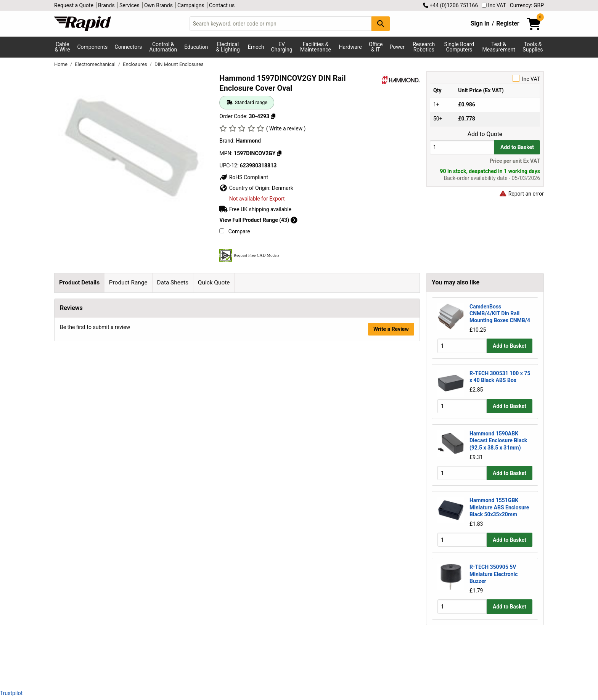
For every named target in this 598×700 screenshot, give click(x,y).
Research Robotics (424, 47)
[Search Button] (381, 23)
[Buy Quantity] (462, 147)
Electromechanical (96, 64)
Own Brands (158, 5)
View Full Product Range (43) (258, 220)
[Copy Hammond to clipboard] (279, 153)
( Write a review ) (286, 128)
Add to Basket (517, 147)
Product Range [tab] (128, 283)
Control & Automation (163, 47)
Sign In (480, 23)
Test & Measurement (499, 47)
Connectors (129, 47)
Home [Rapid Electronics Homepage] (61, 64)
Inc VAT (494, 5)
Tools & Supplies (533, 47)
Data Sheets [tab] (173, 283)
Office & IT (376, 47)
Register (508, 23)
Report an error (521, 194)
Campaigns (191, 5)
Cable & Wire (63, 47)
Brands (106, 5)
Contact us (222, 5)
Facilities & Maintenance (316, 47)
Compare (235, 231)
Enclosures (136, 64)
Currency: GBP (527, 5)
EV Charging (282, 47)
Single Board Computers (459, 47)
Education (196, 47)
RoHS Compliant (244, 177)
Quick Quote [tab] (214, 283)
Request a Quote (74, 5)
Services (129, 5)
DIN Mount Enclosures (179, 64)
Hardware (350, 47)
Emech (256, 47)
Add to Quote (485, 134)
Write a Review (391, 663)
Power (397, 47)
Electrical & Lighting (228, 47)
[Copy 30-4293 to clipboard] (273, 116)
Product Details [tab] (79, 283)
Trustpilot (11, 693)
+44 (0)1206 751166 (450, 5)
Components (92, 47)
